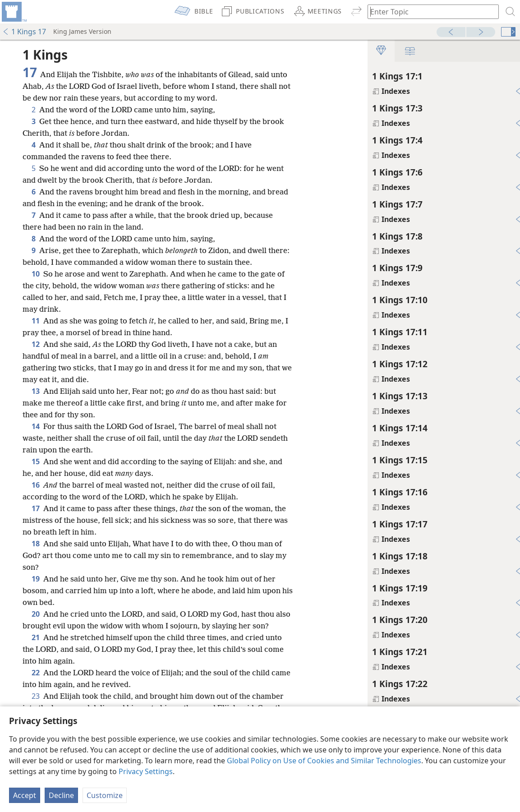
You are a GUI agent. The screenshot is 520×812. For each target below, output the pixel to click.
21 (36, 637)
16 (36, 485)
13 (36, 391)
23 (36, 696)
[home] (14, 12)
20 (36, 614)
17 (36, 508)
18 (36, 544)
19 (36, 579)
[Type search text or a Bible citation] (429, 12)
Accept (25, 795)
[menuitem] (14, 12)
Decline (61, 795)
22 (36, 673)
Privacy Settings (146, 771)
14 (36, 426)
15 (36, 461)
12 (36, 344)
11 (36, 321)
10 (36, 274)
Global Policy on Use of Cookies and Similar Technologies (324, 761)
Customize (105, 795)
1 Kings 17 (24, 32)
